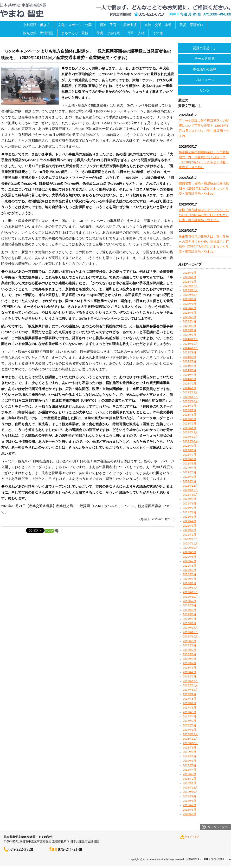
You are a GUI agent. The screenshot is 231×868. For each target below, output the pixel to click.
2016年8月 (190, 752)
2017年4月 (190, 716)
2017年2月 (190, 725)
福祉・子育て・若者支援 (118, 25)
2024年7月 (190, 361)
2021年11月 (190, 490)
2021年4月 (190, 521)
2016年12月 (190, 734)
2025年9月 (190, 299)
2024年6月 (190, 366)
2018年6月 (190, 654)
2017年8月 (190, 699)
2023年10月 (190, 401)
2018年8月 (190, 645)
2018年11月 (190, 632)
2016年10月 (190, 743)
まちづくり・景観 (75, 33)
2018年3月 (190, 668)
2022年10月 (190, 441)
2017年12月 (190, 681)
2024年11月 (190, 344)
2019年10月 (190, 597)
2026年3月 (190, 273)
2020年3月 (190, 574)
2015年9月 (190, 796)
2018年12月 (190, 628)
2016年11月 (190, 739)
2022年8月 (190, 450)
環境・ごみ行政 (108, 33)
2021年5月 (190, 517)
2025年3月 (190, 326)
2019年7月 (190, 601)
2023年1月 (190, 428)
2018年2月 (190, 672)
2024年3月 (190, 379)
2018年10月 (190, 636)
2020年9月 (190, 552)
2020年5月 (190, 570)
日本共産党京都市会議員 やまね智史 (23, 10)
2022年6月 (190, 459)
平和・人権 (136, 33)
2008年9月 (190, 814)
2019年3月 (190, 614)
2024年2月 (190, 384)
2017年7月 (190, 703)
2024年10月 (190, 348)
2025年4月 (190, 321)
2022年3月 (190, 472)
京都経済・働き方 (37, 25)
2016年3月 (190, 774)
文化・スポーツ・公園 (75, 25)
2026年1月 (190, 282)
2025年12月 (190, 286)
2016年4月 (190, 770)
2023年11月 (190, 397)
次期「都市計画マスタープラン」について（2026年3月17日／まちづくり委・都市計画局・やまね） (204, 215)
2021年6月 (190, 512)
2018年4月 (190, 663)
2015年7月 (190, 805)
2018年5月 (190, 659)
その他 (158, 33)
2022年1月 (190, 481)
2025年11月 (190, 290)
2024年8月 (190, 357)
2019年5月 (190, 610)
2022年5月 (190, 464)
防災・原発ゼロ (191, 25)
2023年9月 (190, 406)
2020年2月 (190, 579)
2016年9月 (190, 748)
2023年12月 (190, 392)
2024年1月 (190, 388)
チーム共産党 (205, 59)
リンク (205, 90)
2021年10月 (190, 495)
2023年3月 (190, 424)
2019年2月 (190, 619)
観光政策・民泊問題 (38, 33)
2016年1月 (190, 783)
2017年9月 (190, 694)
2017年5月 (190, 712)
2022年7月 (190, 455)
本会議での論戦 (205, 69)
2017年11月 (190, 685)
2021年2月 (190, 530)
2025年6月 (190, 313)
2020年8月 (190, 557)
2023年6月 (190, 415)
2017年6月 (190, 708)
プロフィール (205, 80)
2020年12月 (190, 539)
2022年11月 (190, 437)
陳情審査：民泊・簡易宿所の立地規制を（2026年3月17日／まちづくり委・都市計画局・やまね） (204, 189)
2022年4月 (190, 468)
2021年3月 (190, 526)
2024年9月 (190, 352)
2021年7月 (190, 508)
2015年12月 (190, 788)
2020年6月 (190, 566)
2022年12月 (190, 432)
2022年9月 (190, 446)
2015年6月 (190, 810)
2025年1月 (190, 335)
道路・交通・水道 (158, 25)
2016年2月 (190, 779)
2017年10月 (190, 690)
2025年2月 (190, 330)
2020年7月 (190, 561)
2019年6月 (190, 605)
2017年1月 (190, 730)
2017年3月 (190, 721)
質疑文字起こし (205, 48)
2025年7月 (190, 308)
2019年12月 (190, 588)
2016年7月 (190, 756)
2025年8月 (190, 304)
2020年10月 (190, 548)
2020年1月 (190, 583)
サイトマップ (192, 837)
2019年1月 (190, 623)
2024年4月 (190, 375)
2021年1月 (190, 535)
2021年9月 (190, 499)
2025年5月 (190, 317)
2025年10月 (190, 295)
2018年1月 (190, 676)
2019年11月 (190, 592)
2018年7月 (190, 650)
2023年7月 (190, 410)
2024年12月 (190, 339)
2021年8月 (190, 504)
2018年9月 (190, 641)
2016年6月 (190, 761)
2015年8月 (190, 801)
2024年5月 (190, 370)
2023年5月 (190, 419)
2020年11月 (190, 543)
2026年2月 (190, 277)
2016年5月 (190, 765)
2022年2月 (190, 477)
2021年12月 (190, 486)
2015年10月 (190, 792)
